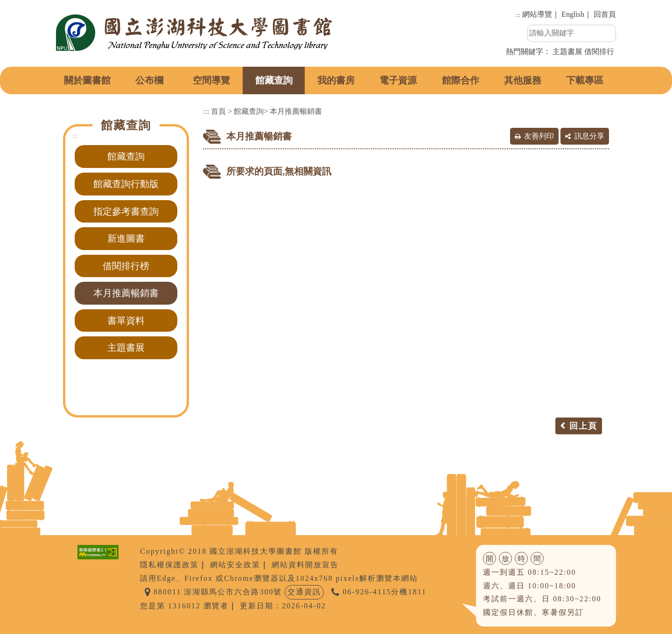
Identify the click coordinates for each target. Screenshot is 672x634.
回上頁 (583, 426)
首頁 (218, 111)
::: (518, 15)
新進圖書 (126, 238)
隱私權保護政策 (169, 565)
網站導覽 (537, 14)
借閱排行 (599, 52)
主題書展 (567, 52)
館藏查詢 (274, 80)
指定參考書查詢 (126, 211)
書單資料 (126, 320)
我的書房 (336, 80)
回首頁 (605, 14)
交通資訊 (304, 592)
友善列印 (539, 136)
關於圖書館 (87, 80)
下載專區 (585, 80)
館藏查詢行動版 (126, 184)
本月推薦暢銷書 (126, 293)
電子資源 (398, 80)
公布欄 (149, 80)
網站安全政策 (235, 565)
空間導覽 (211, 80)
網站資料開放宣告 (305, 565)
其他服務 (523, 80)
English (573, 14)
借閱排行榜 (126, 266)
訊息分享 (589, 136)
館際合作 (461, 80)
